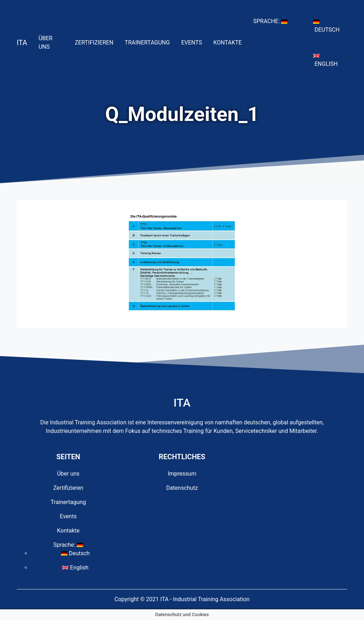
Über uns (54, 43)
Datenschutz (182, 488)
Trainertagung (150, 42)
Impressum (182, 474)
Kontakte (230, 42)
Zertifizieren (97, 42)
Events (194, 42)
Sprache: (273, 21)
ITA (22, 43)
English (330, 60)
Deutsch (330, 26)
